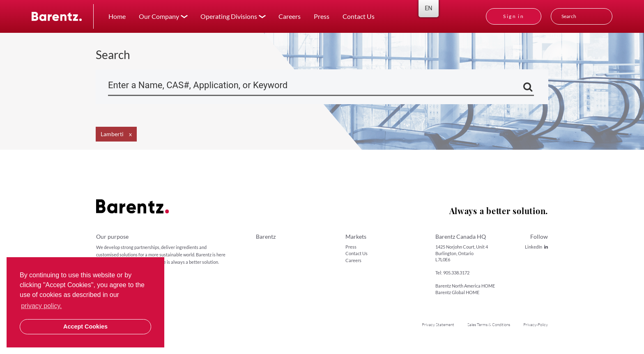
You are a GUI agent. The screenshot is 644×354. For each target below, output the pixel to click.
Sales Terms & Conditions (489, 325)
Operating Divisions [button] (229, 16)
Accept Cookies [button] (85, 327)
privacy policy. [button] (41, 306)
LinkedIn (536, 247)
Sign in (514, 16)
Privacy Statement (438, 325)
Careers (290, 16)
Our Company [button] (159, 16)
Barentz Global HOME (457, 292)
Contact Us (359, 16)
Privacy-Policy (536, 325)
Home (117, 16)
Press (322, 16)
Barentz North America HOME (465, 286)
